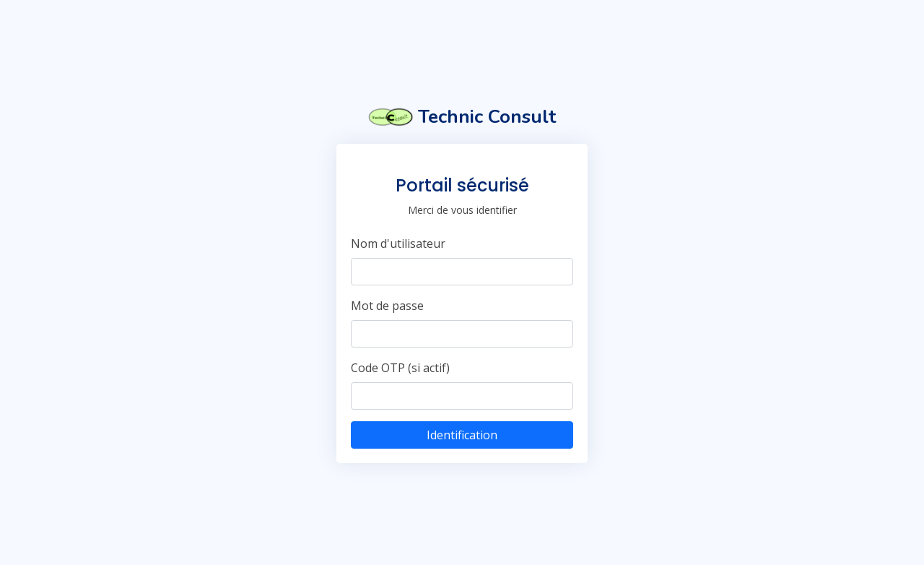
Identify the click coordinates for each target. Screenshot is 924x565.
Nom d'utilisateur (398, 243)
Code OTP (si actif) (400, 368)
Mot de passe (387, 306)
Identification (462, 435)
